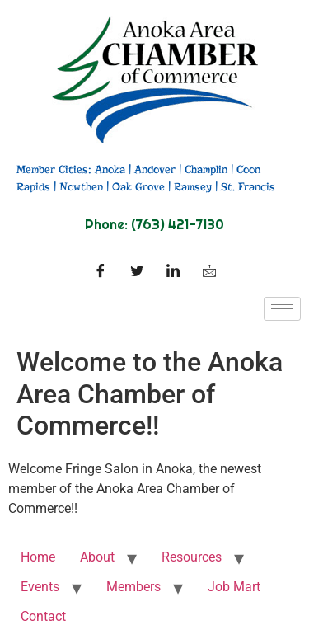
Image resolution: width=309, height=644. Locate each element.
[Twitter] (137, 272)
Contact (43, 616)
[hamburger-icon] (282, 309)
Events (40, 587)
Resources (192, 557)
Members (133, 587)
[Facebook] (101, 272)
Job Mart (234, 587)
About (97, 557)
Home (38, 557)
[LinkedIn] (173, 272)
